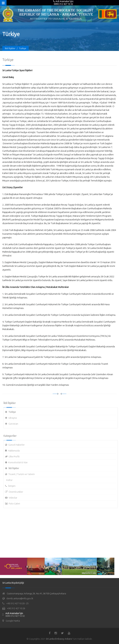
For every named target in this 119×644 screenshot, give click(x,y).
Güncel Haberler (18, 445)
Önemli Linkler (17, 492)
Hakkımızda (15, 451)
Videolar (14, 498)
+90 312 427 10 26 (16, 608)
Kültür (11, 480)
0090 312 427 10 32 (15, 616)
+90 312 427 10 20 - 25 (17, 603)
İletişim (13, 486)
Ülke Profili (15, 456)
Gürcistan (14, 424)
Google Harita (13, 621)
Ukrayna (14, 418)
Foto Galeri (15, 504)
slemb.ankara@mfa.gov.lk (20, 598)
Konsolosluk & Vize (19, 462)
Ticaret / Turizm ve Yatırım (23, 474)
